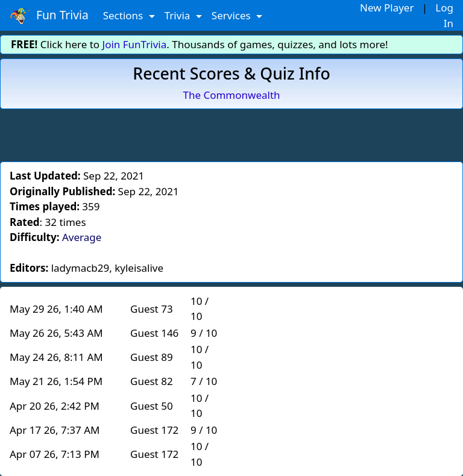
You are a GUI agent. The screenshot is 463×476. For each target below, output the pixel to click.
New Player (387, 8)
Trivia (179, 15)
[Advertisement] (231, 133)
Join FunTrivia (135, 44)
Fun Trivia (49, 16)
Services (232, 15)
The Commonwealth (231, 95)
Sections (124, 15)
